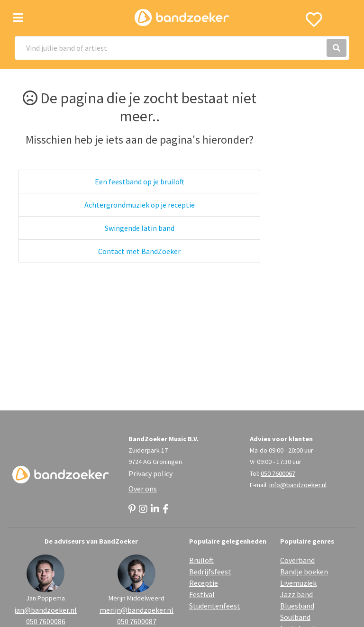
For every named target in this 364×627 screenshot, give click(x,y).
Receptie (204, 583)
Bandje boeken (304, 572)
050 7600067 (278, 473)
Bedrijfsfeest (210, 572)
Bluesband (297, 606)
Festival (202, 594)
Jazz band (296, 594)
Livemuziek (298, 583)
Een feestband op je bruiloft (140, 182)
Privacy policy (150, 473)
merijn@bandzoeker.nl (136, 610)
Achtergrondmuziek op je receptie (140, 205)
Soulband (295, 617)
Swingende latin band (140, 228)
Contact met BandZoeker (139, 251)
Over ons (143, 489)
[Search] (182, 48)
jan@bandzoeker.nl (45, 610)
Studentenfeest (215, 606)
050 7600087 (137, 621)
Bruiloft (201, 560)
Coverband (297, 560)
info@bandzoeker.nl (298, 485)
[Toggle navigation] (18, 18)
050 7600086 (46, 621)
